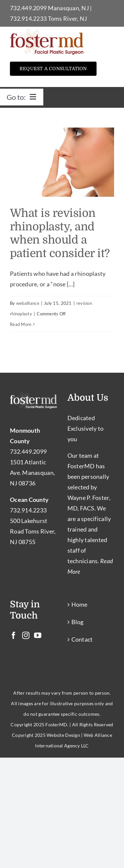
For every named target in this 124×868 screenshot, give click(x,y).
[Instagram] (26, 635)
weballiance (28, 303)
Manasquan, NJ (69, 8)
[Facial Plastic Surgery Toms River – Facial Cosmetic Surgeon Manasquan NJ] (47, 32)
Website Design (63, 735)
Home (80, 604)
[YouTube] (38, 635)
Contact (82, 639)
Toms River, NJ (68, 18)
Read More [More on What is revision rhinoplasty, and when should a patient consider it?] (21, 324)
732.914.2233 (28, 18)
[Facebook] (14, 635)
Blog (78, 622)
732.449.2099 (28, 8)
